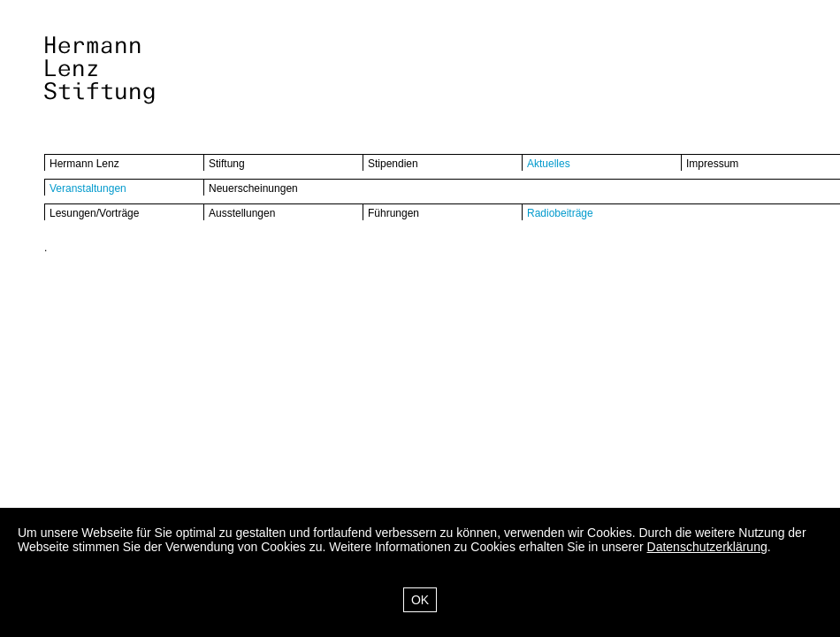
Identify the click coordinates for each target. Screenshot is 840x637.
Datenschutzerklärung (707, 547)
